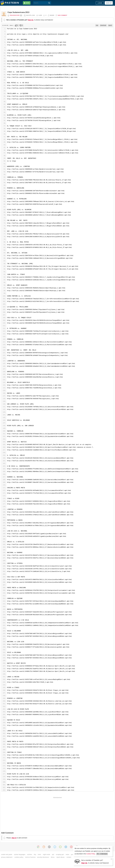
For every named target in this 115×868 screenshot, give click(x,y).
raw (97, 25)
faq (35, 854)
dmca (53, 857)
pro (72, 854)
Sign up (109, 3)
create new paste (7, 854)
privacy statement (7, 857)
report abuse (60, 857)
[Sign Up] (77, 861)
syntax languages (20, 854)
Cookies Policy (91, 854)
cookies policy (19, 857)
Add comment (63, 15)
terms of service (30, 857)
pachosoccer (15, 15)
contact (69, 857)
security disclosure (43, 857)
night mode (46, 854)
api (53, 854)
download (103, 25)
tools (39, 854)
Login (100, 3)
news (67, 854)
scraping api (60, 854)
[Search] (49, 3)
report (110, 25)
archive (30, 854)
